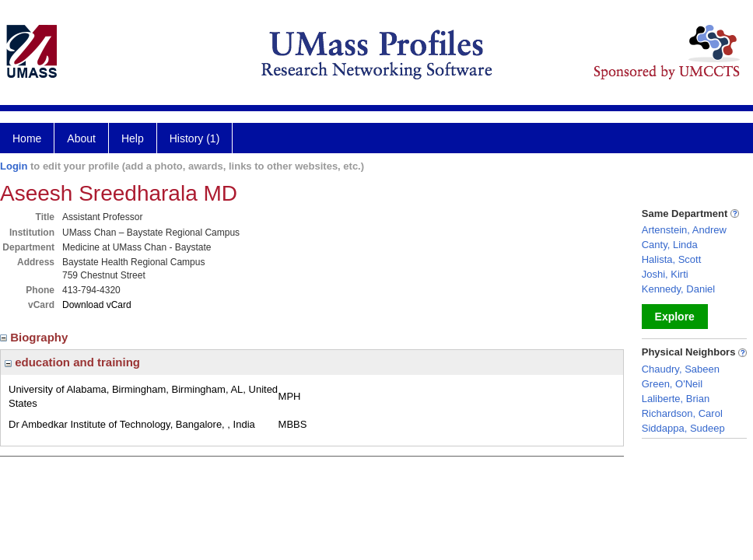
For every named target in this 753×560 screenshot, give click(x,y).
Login (14, 166)
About (81, 138)
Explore (675, 317)
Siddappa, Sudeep (683, 428)
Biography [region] (36, 337)
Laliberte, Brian (676, 399)
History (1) (195, 138)
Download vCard (97, 305)
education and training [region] (72, 362)
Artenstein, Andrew (684, 230)
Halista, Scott (672, 259)
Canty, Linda (670, 245)
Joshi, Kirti (665, 274)
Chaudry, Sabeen (681, 369)
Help (133, 138)
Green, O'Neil (672, 384)
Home (27, 138)
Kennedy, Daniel (678, 289)
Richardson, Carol (682, 413)
